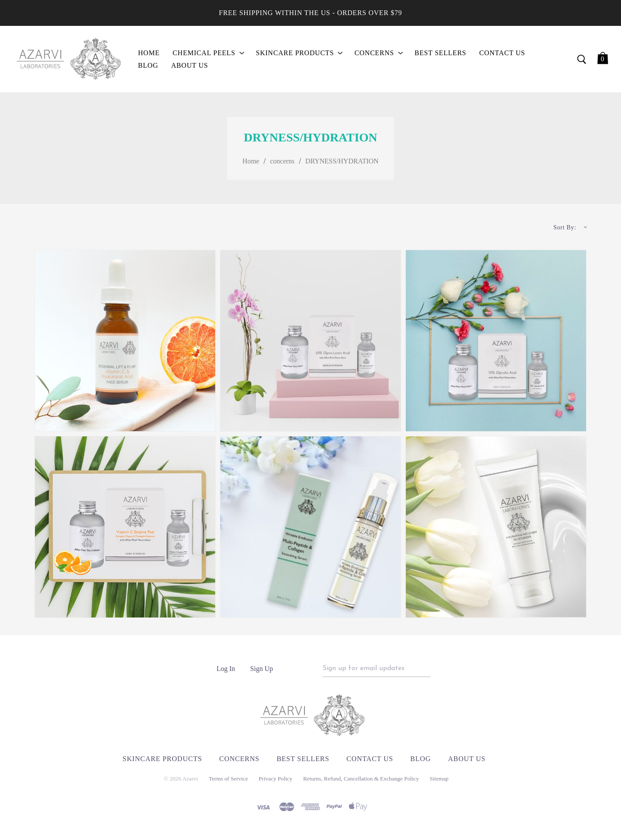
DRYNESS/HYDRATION (342, 162)
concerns (282, 162)
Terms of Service (228, 782)
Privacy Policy (276, 782)
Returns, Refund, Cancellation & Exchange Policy (361, 782)
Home (251, 162)
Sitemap (439, 782)
